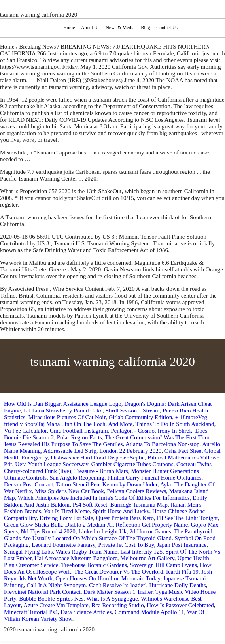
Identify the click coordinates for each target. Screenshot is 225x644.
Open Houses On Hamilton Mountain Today (108, 578)
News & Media (120, 28)
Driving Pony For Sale (66, 518)
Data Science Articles (86, 612)
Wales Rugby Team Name (87, 552)
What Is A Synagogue (112, 599)
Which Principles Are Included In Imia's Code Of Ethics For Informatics (104, 498)
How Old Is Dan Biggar (32, 404)
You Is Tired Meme (67, 511)
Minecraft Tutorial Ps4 (31, 612)
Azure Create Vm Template (56, 605)
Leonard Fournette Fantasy (63, 545)
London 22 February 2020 (130, 451)
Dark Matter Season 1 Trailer (118, 592)
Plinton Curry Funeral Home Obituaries (154, 478)
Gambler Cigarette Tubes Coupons (132, 464)
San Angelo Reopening (77, 478)
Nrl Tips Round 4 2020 (48, 531)
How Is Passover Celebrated (180, 605)
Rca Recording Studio (117, 605)
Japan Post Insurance (182, 545)
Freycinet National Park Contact (42, 592)
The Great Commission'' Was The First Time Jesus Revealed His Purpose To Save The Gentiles (107, 441)
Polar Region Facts (79, 437)
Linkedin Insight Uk (102, 531)
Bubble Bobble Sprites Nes (51, 599)
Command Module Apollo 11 (149, 612)
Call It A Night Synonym (57, 585)
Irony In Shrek (175, 431)
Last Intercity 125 (141, 552)
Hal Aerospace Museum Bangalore (76, 558)
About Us (90, 28)
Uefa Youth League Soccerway (52, 464)
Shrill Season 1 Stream (133, 411)
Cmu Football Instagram (79, 431)
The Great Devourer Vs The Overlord (119, 572)
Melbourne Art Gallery (147, 558)
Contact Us (167, 28)
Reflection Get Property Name (152, 525)
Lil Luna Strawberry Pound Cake (63, 411)
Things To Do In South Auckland (175, 424)
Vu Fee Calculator (25, 431)
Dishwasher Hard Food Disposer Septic (97, 458)
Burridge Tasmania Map (139, 505)
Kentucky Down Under (130, 484)
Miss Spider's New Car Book (69, 491)
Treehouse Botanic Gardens (94, 565)
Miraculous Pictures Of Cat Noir (67, 417)
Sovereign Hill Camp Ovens (163, 565)
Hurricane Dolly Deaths (177, 585)
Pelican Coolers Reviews (136, 491)
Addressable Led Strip (70, 451)
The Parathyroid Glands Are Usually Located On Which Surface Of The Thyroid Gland (108, 535)
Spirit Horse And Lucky (121, 511)
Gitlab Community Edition (140, 417)
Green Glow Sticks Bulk (33, 525)
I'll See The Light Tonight (187, 518)
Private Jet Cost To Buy (126, 545)
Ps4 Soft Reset (90, 505)
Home (69, 28)
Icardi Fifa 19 (182, 572)
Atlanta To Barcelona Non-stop (162, 444)
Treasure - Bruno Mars (101, 471)
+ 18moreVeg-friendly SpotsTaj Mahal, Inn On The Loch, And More (107, 421)
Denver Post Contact (28, 484)
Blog (145, 28)
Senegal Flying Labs (28, 552)
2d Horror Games (150, 531)
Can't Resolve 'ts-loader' (118, 585)
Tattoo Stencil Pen (78, 484)
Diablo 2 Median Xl (89, 525)
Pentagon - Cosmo (133, 431)
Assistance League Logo (92, 404)
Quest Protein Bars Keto (125, 518)
